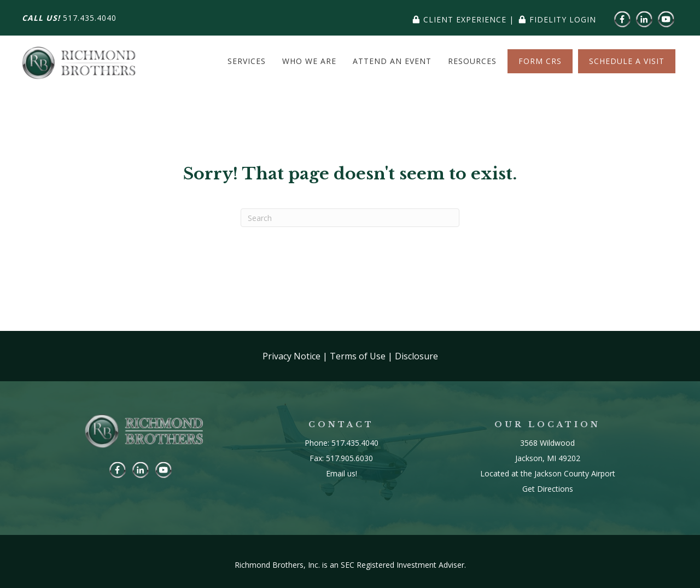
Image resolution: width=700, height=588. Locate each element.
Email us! (342, 473)
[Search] (350, 218)
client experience (465, 19)
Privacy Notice (291, 356)
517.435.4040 (90, 18)
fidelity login (563, 19)
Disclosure (416, 356)
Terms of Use (358, 356)
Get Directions (548, 489)
